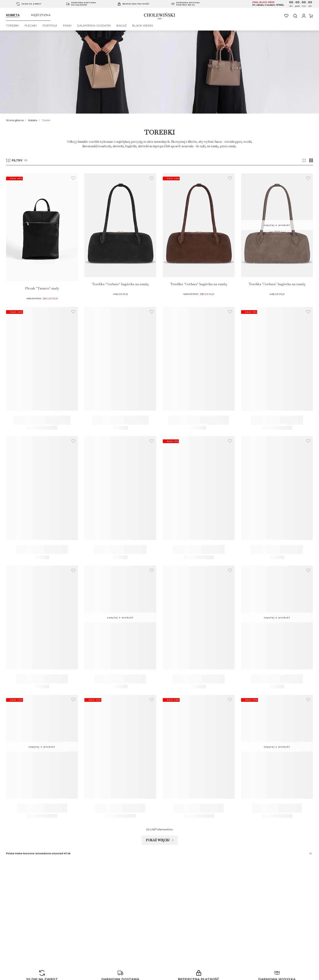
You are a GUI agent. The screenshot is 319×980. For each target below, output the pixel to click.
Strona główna (15, 120)
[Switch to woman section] (16, 15)
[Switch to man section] (41, 15)
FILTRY (17, 160)
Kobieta (33, 120)
